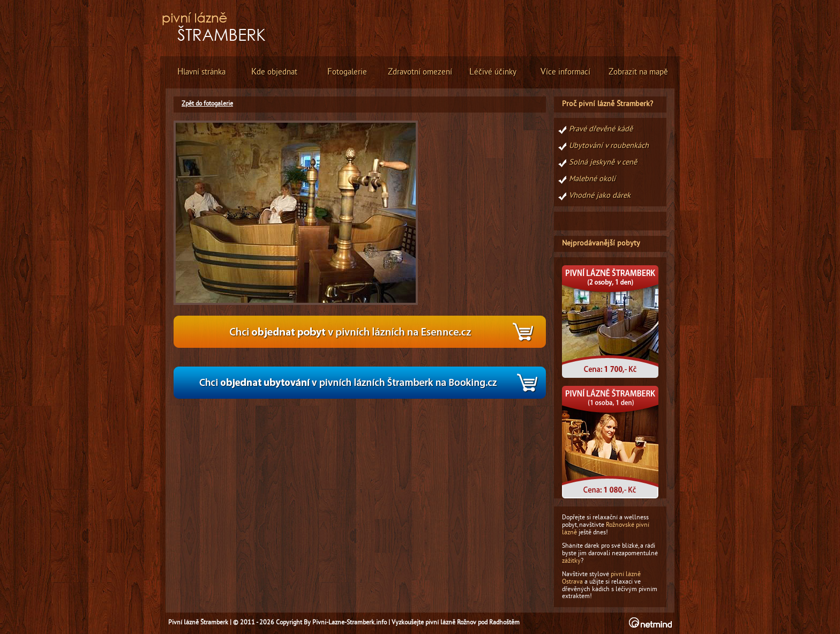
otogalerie (347, 72)
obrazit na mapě (638, 72)
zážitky (571, 561)
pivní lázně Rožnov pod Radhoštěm (472, 623)
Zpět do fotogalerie (207, 104)
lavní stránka (201, 72)
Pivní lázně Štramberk (198, 623)
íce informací (565, 72)
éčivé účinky (493, 72)
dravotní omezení (420, 72)
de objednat (274, 72)
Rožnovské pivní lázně (606, 529)
